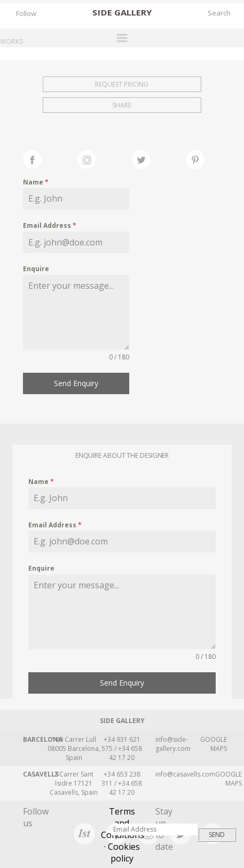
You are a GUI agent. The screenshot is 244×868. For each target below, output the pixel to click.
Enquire (36, 269)
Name (36, 182)
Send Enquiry (76, 383)
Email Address (50, 225)
